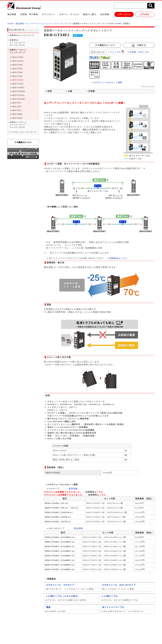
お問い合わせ (124, 14)
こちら (100, 492)
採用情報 (145, 14)
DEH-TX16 (17, 103)
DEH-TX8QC (17, 114)
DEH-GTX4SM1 (19, 99)
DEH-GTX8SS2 (18, 88)
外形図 (92, 91)
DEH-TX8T (17, 107)
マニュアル (115, 52)
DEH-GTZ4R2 (18, 57)
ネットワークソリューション (39, 24)
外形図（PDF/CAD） (140, 52)
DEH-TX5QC (17, 118)
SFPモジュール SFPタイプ (60, 585)
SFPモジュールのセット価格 (108, 82)
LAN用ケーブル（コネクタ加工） (63, 596)
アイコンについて (148, 87)
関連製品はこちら (118, 258)
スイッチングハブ (63, 24)
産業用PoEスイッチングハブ (22, 35)
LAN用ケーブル (110, 596)
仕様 (70, 91)
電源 (48, 607)
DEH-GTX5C (17, 76)
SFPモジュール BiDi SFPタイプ (119, 585)
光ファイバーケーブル (113, 607)
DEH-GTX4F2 (18, 84)
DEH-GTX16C (18, 61)
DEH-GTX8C (17, 72)
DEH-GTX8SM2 (19, 91)
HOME (11, 24)
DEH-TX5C (17, 110)
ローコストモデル (24, 43)
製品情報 (20, 24)
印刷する (139, 45)
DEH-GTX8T (17, 65)
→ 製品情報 (72, 489)
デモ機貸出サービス (23, 142)
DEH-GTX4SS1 (18, 95)
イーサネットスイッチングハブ (23, 132)
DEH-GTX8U (17, 69)
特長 (50, 91)
